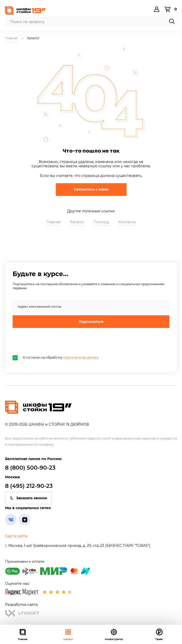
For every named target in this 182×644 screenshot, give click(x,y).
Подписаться (91, 322)
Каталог (68, 634)
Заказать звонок (28, 498)
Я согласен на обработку (56, 357)
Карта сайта (16, 536)
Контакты (127, 222)
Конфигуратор (114, 634)
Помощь (101, 222)
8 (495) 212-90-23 (29, 486)
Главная (54, 222)
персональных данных (81, 357)
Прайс (159, 634)
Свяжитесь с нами (91, 189)
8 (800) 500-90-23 (30, 468)
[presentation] (51, 342)
